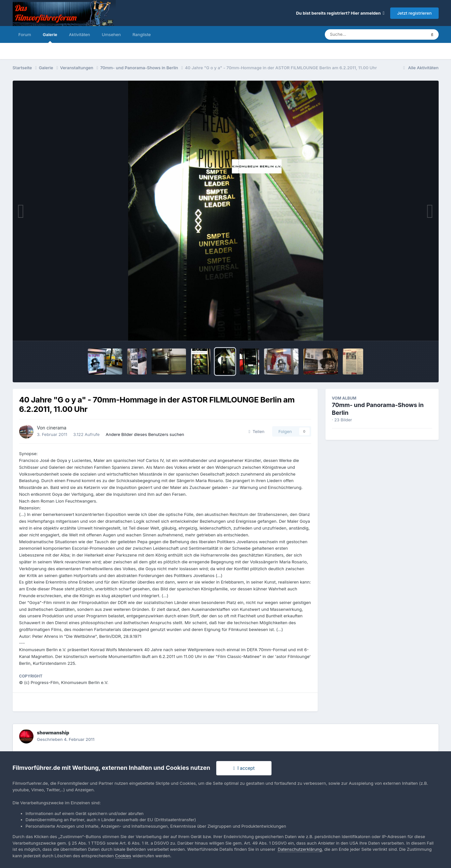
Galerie (50, 37)
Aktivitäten (80, 34)
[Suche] (362, 34)
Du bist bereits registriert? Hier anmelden (340, 13)
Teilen (257, 431)
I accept (244, 768)
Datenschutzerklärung (300, 849)
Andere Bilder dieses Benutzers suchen (145, 434)
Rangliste (141, 34)
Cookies (123, 856)
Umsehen (111, 34)
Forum (25, 34)
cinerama (56, 428)
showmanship (53, 733)
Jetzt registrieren (414, 13)
